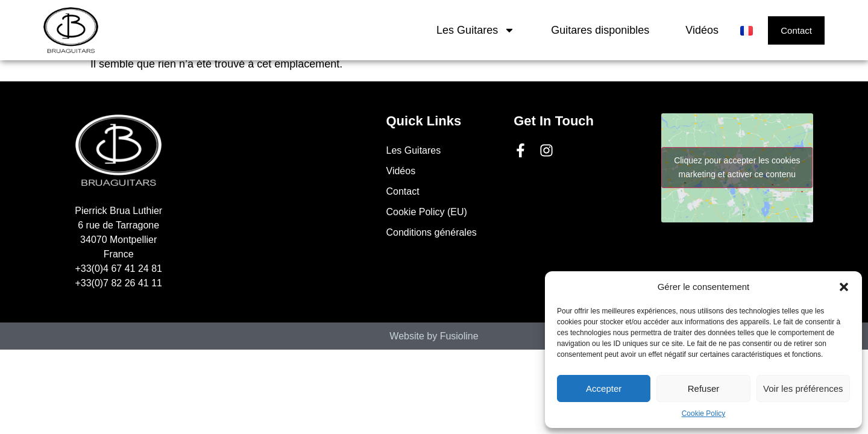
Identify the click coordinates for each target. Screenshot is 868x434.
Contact (403, 191)
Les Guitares (476, 30)
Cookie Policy (704, 414)
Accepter (604, 388)
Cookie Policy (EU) (427, 212)
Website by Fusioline (434, 336)
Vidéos (702, 30)
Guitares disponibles (600, 30)
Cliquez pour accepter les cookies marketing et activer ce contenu (737, 167)
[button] (844, 287)
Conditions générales (432, 232)
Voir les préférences (803, 388)
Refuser (704, 388)
